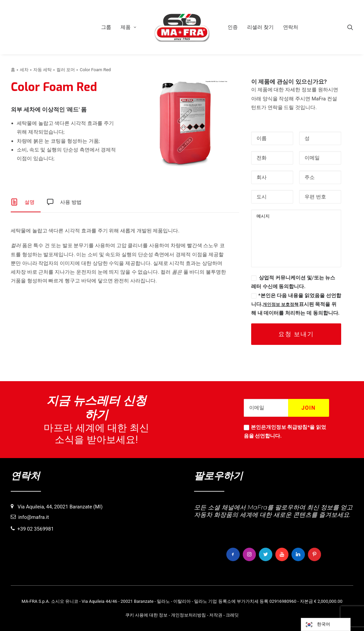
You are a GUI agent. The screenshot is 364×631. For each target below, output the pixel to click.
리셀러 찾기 (260, 27)
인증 (233, 27)
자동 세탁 (42, 70)
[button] (350, 27)
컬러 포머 (66, 70)
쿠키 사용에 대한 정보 (147, 615)
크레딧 (232, 615)
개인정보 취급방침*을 (290, 427)
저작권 (216, 615)
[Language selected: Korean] (326, 624)
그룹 (106, 27)
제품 (128, 27)
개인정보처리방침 (188, 615)
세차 (24, 70)
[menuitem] (106, 27)
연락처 (291, 27)
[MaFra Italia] (182, 27)
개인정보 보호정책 (281, 304)
